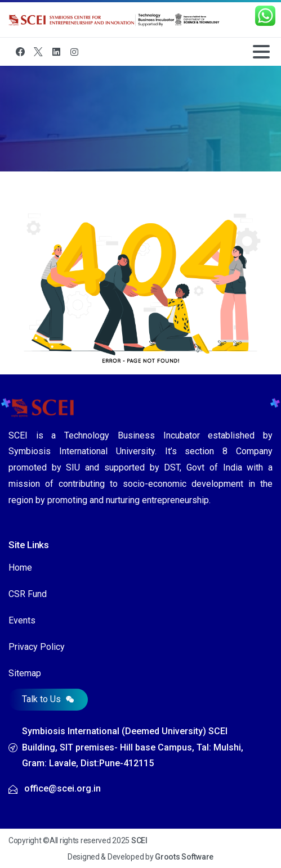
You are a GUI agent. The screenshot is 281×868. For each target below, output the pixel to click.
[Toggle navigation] (261, 52)
